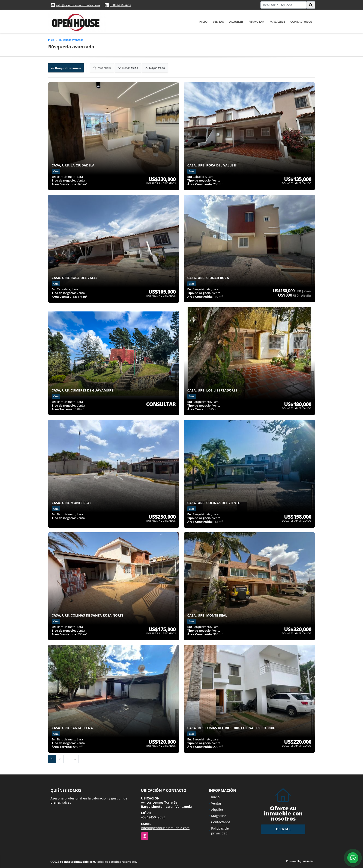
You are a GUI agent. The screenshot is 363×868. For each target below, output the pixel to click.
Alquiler (236, 22)
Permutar (256, 22)
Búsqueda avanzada (71, 40)
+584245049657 (120, 5)
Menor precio (128, 67)
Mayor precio (155, 67)
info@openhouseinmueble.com (78, 5)
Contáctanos (301, 22)
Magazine (277, 22)
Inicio (203, 22)
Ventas (218, 22)
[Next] (75, 759)
